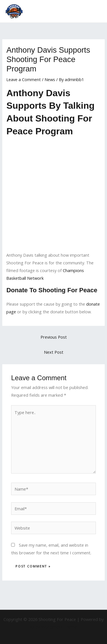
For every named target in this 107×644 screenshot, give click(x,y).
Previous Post (54, 337)
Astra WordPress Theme (53, 627)
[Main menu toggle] (95, 11)
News (50, 79)
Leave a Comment (24, 79)
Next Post (54, 352)
